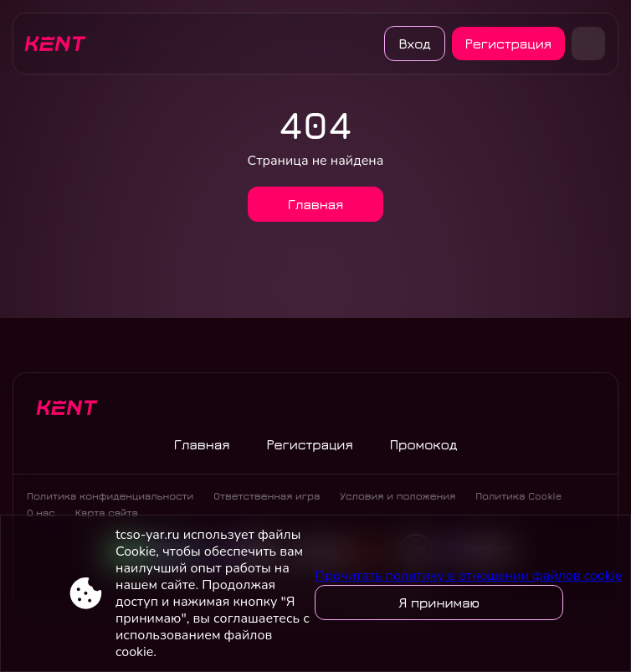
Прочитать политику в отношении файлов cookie (468, 576)
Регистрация (508, 44)
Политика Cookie (518, 496)
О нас (41, 513)
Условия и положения (398, 496)
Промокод (424, 444)
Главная (316, 204)
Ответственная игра (267, 496)
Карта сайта (107, 513)
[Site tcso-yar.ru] (61, 44)
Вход (414, 44)
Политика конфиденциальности (110, 496)
